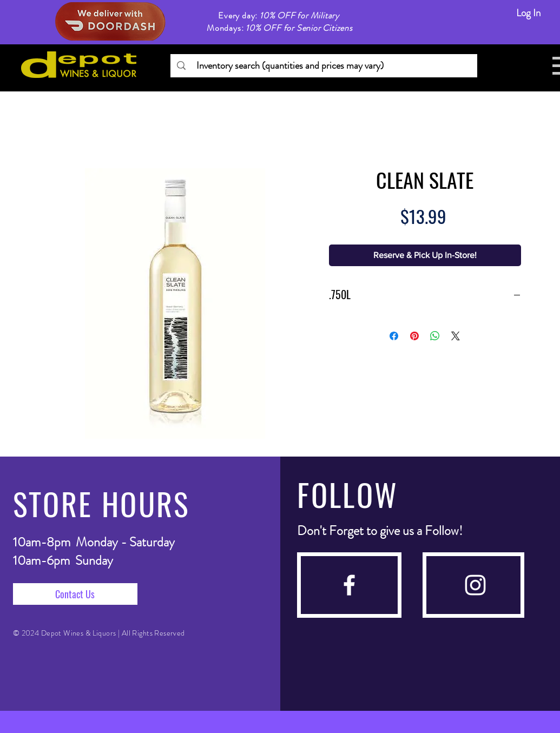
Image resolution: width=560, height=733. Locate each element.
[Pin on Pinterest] (414, 336)
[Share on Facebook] (394, 336)
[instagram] (475, 585)
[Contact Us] (75, 594)
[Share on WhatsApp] (435, 336)
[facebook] (349, 585)
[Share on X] (456, 336)
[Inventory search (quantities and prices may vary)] (323, 66)
